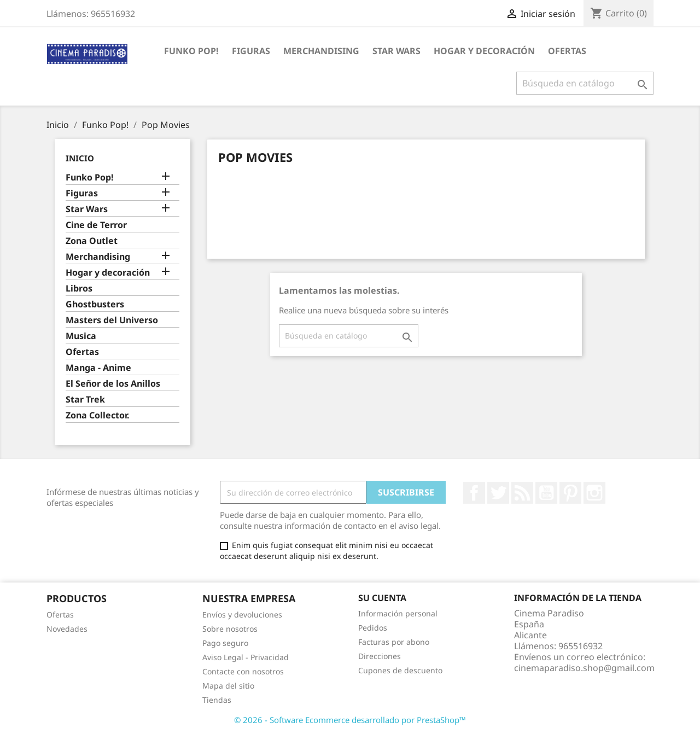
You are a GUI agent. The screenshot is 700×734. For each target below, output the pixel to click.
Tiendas (217, 700)
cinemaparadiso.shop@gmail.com (584, 668)
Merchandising (321, 51)
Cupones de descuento (400, 670)
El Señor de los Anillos (113, 384)
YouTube (546, 493)
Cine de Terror (96, 225)
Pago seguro (225, 643)
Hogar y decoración (484, 51)
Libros (79, 289)
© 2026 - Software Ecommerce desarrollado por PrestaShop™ (350, 720)
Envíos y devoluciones (242, 614)
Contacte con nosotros (243, 671)
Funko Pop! (191, 51)
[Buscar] (585, 83)
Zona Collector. (98, 415)
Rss (522, 493)
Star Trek (85, 400)
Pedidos (373, 628)
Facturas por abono (394, 642)
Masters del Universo (112, 320)
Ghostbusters (95, 304)
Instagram (594, 493)
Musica (81, 336)
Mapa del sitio (228, 686)
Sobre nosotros (230, 629)
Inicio (80, 158)
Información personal (398, 613)
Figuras (251, 51)
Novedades (67, 629)
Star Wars (396, 51)
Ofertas (567, 51)
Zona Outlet (92, 241)
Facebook (474, 493)
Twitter (498, 493)
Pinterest (570, 493)
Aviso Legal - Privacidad (246, 657)
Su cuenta (382, 598)
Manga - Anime (98, 368)
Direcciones (380, 656)
